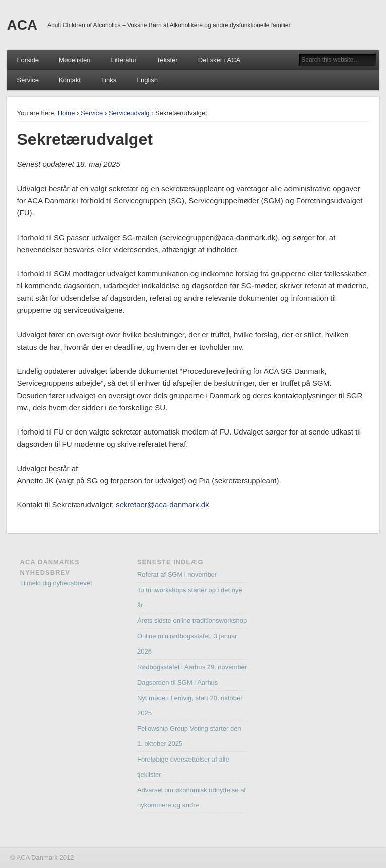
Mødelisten (75, 60)
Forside (28, 60)
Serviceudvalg (129, 113)
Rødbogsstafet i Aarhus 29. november (192, 667)
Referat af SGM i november (177, 574)
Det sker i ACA (219, 60)
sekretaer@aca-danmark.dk (162, 505)
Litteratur (123, 60)
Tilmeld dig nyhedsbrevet (56, 583)
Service (28, 80)
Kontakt (70, 80)
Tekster (167, 60)
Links (109, 80)
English (147, 80)
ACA (22, 25)
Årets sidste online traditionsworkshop (192, 621)
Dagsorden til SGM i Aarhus (177, 682)
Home (67, 113)
